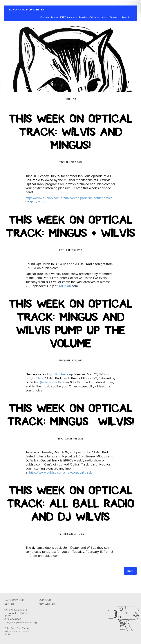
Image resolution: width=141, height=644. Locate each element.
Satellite (83, 18)
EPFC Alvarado (69, 18)
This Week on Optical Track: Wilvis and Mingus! (71, 132)
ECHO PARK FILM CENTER (27, 10)
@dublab (65, 286)
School (55, 18)
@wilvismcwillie (51, 382)
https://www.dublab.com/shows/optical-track (60, 473)
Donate (114, 18)
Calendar (94, 18)
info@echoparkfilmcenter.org (21, 623)
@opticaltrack (59, 374)
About (105, 18)
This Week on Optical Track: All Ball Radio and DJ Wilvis (70, 504)
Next (130, 571)
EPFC (61, 162)
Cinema (45, 18)
